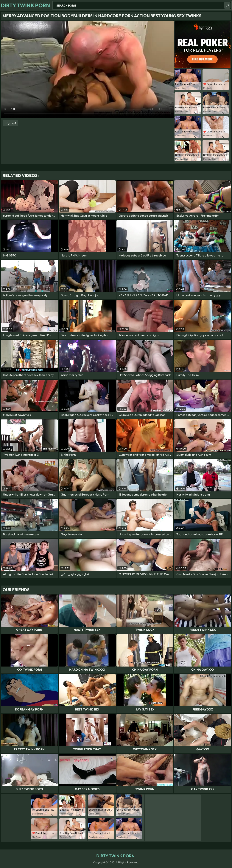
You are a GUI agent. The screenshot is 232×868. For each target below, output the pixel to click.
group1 (12, 123)
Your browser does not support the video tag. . (87, 69)
